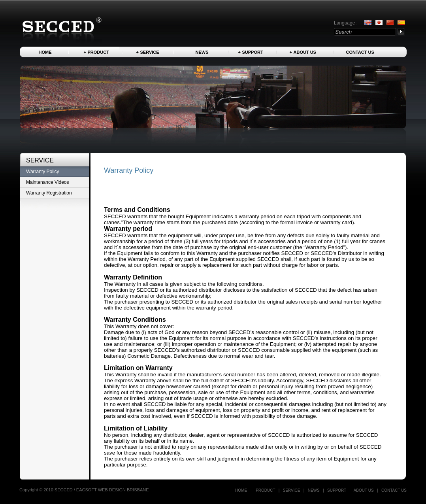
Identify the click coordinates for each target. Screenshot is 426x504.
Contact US (360, 52)
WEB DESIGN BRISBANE (123, 490)
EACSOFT (87, 490)
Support (253, 52)
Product (98, 52)
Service (150, 52)
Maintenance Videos (48, 182)
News (202, 52)
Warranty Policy (43, 172)
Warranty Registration (49, 193)
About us (305, 52)
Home (45, 52)
